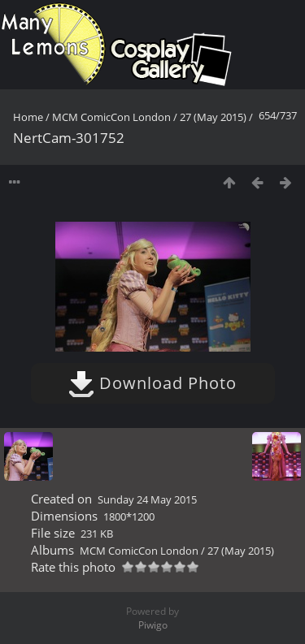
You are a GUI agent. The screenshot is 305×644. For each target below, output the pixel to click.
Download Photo (152, 383)
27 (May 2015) (213, 117)
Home (28, 117)
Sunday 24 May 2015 (147, 499)
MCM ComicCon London (111, 117)
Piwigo (153, 625)
